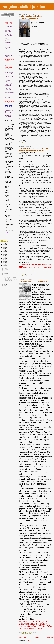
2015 (4, 258)
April (5, 286)
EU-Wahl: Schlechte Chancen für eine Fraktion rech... (10, 280)
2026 (4, 243)
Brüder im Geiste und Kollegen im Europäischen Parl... (10, 278)
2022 (4, 249)
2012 (4, 263)
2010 (4, 265)
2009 (4, 267)
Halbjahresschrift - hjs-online (24, 7)
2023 (4, 247)
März (5, 287)
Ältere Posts (50, 637)
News (23, 276)
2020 (4, 251)
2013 (4, 261)
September (6, 272)
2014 (4, 260)
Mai (5, 284)
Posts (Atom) (28, 640)
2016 (4, 257)
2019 (4, 253)
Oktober (6, 271)
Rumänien (32, 143)
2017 (4, 256)
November (6, 269)
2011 (4, 264)
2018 (4, 254)
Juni (5, 276)
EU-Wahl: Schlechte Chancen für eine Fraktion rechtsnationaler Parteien (33, 149)
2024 (4, 246)
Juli (5, 275)
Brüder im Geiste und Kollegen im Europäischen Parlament (32, 17)
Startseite (36, 637)
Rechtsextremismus (26, 143)
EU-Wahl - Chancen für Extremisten (33, 281)
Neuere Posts (22, 637)
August (6, 273)
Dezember (6, 268)
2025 (4, 244)
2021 (4, 250)
